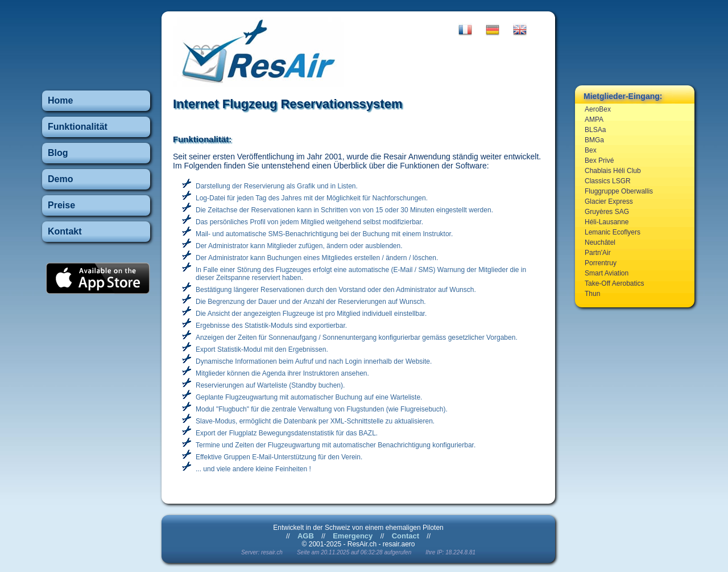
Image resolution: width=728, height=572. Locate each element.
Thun (592, 294)
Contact (406, 536)
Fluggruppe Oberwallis (619, 191)
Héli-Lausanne (607, 222)
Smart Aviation (607, 273)
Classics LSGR (608, 181)
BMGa (594, 140)
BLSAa (595, 130)
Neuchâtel (600, 242)
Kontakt (65, 231)
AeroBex (598, 109)
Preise (61, 205)
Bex (591, 150)
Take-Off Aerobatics (615, 283)
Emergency (353, 536)
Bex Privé (599, 161)
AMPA (594, 120)
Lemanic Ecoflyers (613, 232)
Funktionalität (78, 127)
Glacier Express (609, 201)
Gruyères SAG (607, 212)
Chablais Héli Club (613, 171)
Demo (60, 179)
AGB (306, 536)
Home (60, 100)
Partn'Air (598, 253)
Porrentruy (601, 263)
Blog (58, 153)
